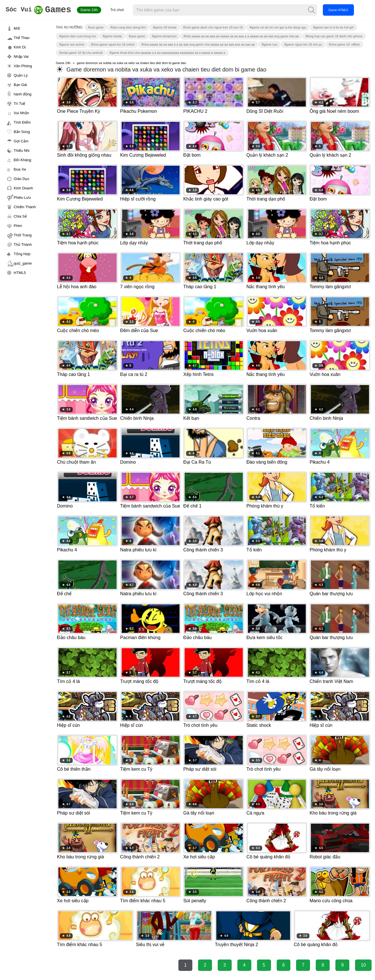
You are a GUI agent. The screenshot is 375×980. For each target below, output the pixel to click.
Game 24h (100, 10)
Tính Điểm (22, 122)
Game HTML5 (349, 10)
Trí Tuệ (19, 104)
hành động (23, 94)
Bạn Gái (20, 85)
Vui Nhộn (21, 113)
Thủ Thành (23, 245)
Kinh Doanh (23, 188)
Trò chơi (128, 10)
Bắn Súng (22, 132)
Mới (17, 28)
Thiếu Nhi (22, 151)
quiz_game (23, 263)
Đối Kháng (22, 160)
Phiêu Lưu (22, 198)
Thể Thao (22, 38)
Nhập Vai (21, 57)
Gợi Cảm (21, 141)
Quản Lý (21, 75)
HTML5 (20, 273)
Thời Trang (23, 235)
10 (363, 965)
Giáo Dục (22, 179)
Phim (18, 226)
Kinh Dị (20, 47)
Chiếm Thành (25, 207)
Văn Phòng (23, 66)
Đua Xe (20, 169)
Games (44, 10)
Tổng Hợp (22, 254)
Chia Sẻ (20, 216)
